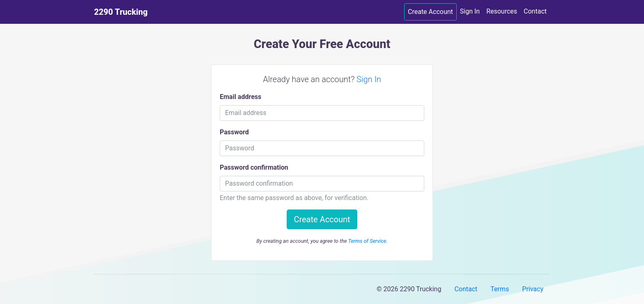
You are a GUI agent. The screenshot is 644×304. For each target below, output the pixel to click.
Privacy (533, 289)
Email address (240, 97)
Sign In (470, 11)
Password (234, 132)
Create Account (430, 12)
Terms (500, 289)
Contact (535, 11)
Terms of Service (367, 241)
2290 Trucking (121, 12)
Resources (502, 11)
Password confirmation (254, 167)
